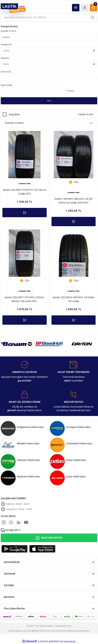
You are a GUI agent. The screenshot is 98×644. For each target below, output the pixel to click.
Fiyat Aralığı (6, 85)
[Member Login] (85, 8)
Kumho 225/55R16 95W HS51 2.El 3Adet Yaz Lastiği (74, 299)
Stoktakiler (14, 114)
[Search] (49, 17)
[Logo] (13, 8)
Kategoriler (6, 44)
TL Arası (70, 91)
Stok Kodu (6, 72)
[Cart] (94, 8)
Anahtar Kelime (8, 31)
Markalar (5, 58)
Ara (49, 101)
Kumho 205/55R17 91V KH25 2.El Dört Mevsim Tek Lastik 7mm (24, 299)
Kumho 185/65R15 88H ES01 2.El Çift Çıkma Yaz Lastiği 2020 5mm (74, 201)
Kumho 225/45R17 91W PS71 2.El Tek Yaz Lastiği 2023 (25, 192)
